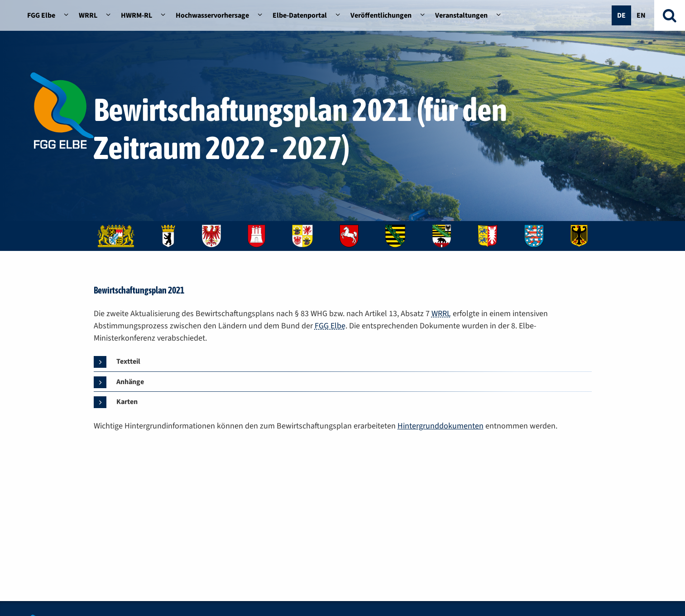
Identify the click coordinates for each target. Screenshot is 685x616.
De (621, 15)
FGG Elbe (41, 15)
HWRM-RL (137, 15)
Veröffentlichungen (381, 15)
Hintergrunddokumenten (441, 426)
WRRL (88, 15)
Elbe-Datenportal (300, 15)
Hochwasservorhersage (212, 15)
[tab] (121, 362)
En (641, 15)
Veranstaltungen (461, 15)
